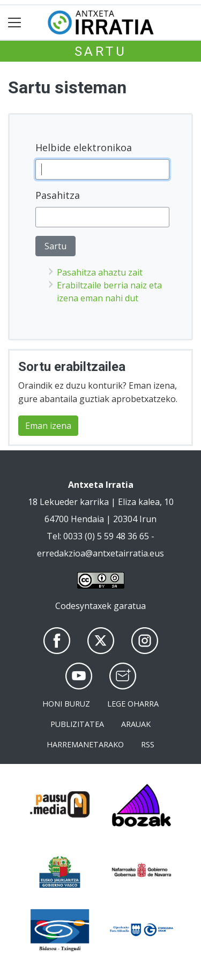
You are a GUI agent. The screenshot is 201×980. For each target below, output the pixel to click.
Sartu (101, 51)
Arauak (136, 724)
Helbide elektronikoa (84, 147)
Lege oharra (133, 704)
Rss (148, 744)
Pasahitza (58, 195)
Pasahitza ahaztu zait (100, 272)
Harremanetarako (85, 744)
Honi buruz (66, 704)
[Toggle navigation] (15, 23)
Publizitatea (77, 724)
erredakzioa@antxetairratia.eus (100, 553)
